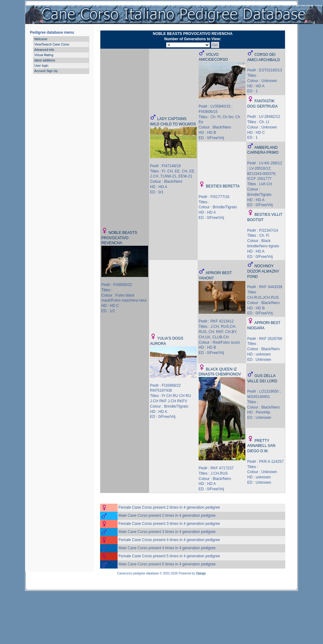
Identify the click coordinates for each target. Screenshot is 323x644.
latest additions (45, 60)
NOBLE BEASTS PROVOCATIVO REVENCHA (119, 238)
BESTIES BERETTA (223, 186)
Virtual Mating (44, 55)
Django (201, 573)
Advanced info (44, 50)
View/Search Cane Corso (52, 44)
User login (41, 66)
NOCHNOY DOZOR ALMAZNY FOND (263, 271)
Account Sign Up (46, 71)
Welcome (41, 39)
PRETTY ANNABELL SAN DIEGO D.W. (261, 446)
